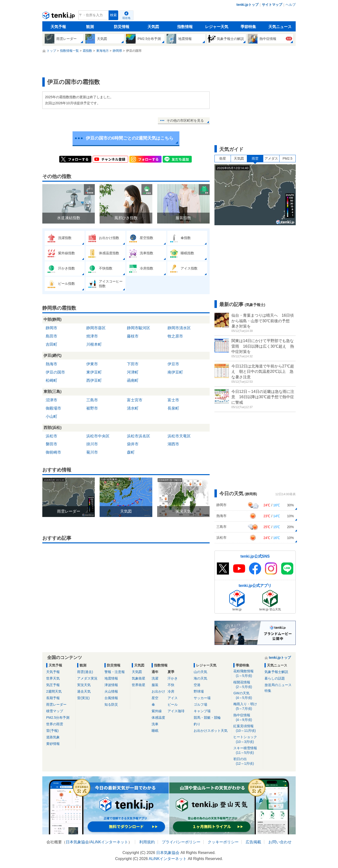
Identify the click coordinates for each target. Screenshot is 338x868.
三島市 (92, 400)
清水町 (133, 408)
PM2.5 (287, 158)
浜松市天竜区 (179, 436)
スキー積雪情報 (247, 751)
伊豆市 (173, 364)
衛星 (223, 158)
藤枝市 (133, 336)
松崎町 (51, 380)
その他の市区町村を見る (185, 120)
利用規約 (147, 842)
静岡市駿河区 (139, 328)
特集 (268, 691)
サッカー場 (202, 698)
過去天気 (84, 691)
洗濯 (155, 678)
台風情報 (111, 698)
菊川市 (92, 452)
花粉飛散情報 (247, 674)
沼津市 (51, 400)
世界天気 (53, 678)
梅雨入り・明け (247, 707)
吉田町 (51, 344)
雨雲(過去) (85, 672)
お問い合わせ (280, 842)
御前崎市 (53, 452)
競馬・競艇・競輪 (207, 718)
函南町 (133, 380)
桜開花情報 (247, 685)
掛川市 (92, 444)
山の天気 (200, 672)
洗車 (155, 724)
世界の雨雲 (55, 724)
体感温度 (158, 718)
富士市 (173, 400)
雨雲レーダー (56, 704)
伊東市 (92, 364)
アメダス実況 (87, 678)
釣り (197, 724)
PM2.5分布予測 (58, 718)
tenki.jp (59, 16)
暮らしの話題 (275, 678)
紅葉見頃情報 (247, 729)
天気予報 (58, 27)
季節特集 (248, 27)
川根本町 (94, 344)
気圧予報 (53, 685)
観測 (90, 27)
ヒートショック (247, 739)
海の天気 (200, 678)
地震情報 (111, 678)
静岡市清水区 (179, 328)
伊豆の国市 (55, 372)
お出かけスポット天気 (211, 731)
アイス (173, 698)
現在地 (126, 18)
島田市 (51, 336)
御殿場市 (53, 408)
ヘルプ (291, 5)
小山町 (51, 416)
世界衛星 (139, 685)
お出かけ (158, 691)
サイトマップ (272, 5)
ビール (173, 704)
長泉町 (173, 408)
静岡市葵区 (96, 328)
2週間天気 (54, 691)
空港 (197, 685)
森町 (131, 452)
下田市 (133, 364)
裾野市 (92, 408)
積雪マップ (55, 711)
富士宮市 (135, 400)
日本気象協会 (77, 842)
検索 (113, 15)
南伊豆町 (175, 372)
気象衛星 (139, 678)
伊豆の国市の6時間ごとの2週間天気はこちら (130, 138)
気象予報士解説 (276, 672)
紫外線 (157, 711)
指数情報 (185, 27)
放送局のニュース (278, 685)
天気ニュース (280, 27)
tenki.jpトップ (247, 5)
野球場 (199, 691)
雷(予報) (52, 731)
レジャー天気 (217, 27)
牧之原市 (175, 336)
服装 (155, 685)
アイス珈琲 (176, 711)
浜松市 (51, 436)
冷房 (171, 691)
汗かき (173, 678)
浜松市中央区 (98, 436)
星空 (155, 698)
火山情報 (111, 691)
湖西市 (173, 444)
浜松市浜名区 (139, 436)
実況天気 (84, 685)
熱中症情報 (247, 718)
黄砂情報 (53, 744)
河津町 (133, 372)
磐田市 (51, 444)
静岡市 (51, 328)
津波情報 (111, 685)
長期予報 (53, 698)
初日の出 (247, 761)
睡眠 (155, 731)
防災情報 (122, 27)
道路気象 (53, 737)
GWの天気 (247, 696)
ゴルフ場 (200, 704)
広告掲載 (253, 842)
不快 (171, 685)
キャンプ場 (202, 711)
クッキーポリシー (223, 842)
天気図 (153, 27)
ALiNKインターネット (109, 842)
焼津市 (92, 336)
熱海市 (51, 364)
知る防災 (111, 704)
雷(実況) (83, 698)
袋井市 (133, 444)
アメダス (271, 158)
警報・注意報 (115, 672)
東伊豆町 (94, 372)
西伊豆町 (94, 380)
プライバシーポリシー (181, 842)
